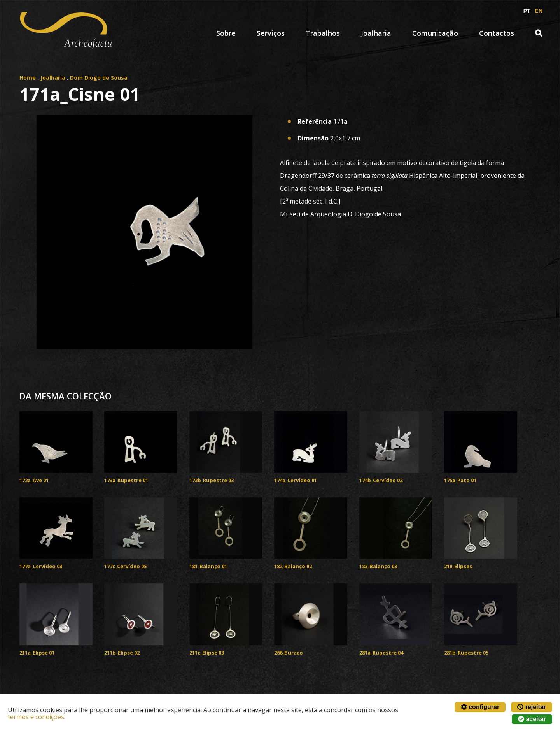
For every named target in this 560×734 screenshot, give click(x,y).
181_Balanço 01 (208, 566)
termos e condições (36, 717)
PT (527, 11)
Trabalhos (323, 33)
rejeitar (532, 707)
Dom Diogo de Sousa (99, 78)
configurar (480, 707)
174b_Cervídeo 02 (381, 480)
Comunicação (435, 33)
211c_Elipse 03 (207, 653)
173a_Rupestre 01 (126, 480)
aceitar (532, 719)
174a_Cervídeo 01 (296, 480)
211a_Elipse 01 (37, 653)
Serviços (271, 33)
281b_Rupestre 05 (466, 653)
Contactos (497, 33)
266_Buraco (289, 653)
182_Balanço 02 (293, 566)
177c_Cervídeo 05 (125, 566)
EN (539, 11)
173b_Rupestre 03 (212, 480)
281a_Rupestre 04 (381, 653)
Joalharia (376, 33)
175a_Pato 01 (460, 480)
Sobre (226, 33)
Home (28, 78)
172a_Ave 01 (34, 480)
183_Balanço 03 (378, 566)
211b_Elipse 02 (122, 653)
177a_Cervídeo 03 (41, 566)
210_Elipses (458, 566)
